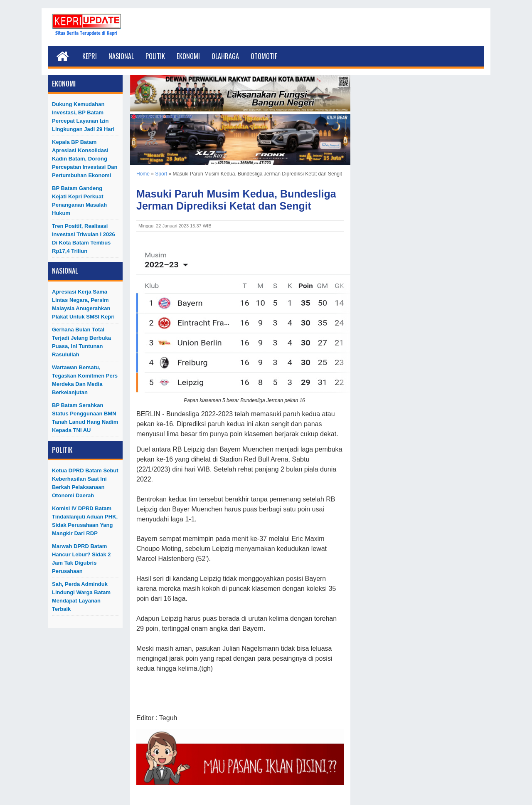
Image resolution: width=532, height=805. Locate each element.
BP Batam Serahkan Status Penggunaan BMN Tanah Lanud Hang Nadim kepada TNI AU (85, 418)
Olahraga (225, 56)
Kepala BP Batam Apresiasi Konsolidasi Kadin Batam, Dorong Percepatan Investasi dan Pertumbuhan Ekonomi (85, 159)
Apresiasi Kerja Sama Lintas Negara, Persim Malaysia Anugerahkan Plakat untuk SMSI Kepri (83, 304)
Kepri (90, 56)
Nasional (121, 56)
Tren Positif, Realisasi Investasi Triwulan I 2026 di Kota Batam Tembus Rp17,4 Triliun (84, 238)
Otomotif (264, 56)
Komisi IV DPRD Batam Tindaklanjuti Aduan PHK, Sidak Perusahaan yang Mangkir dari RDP (85, 521)
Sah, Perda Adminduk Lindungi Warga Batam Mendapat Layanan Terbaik (81, 596)
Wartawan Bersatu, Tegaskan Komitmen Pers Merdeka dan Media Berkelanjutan (85, 380)
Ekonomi (188, 56)
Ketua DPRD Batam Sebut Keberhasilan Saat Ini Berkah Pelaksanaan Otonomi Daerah (85, 483)
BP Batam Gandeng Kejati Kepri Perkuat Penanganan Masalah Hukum (79, 201)
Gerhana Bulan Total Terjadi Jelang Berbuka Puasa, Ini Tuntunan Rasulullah (81, 342)
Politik (155, 56)
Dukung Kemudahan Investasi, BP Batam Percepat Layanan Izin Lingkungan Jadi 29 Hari (83, 117)
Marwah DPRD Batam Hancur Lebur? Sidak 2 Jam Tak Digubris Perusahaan (81, 559)
